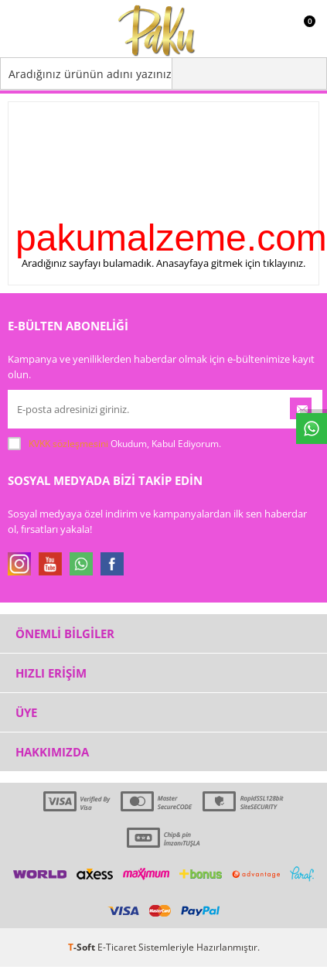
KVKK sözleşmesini (68, 444)
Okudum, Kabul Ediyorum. (114, 444)
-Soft (83, 947)
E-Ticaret (117, 947)
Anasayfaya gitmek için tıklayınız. (231, 263)
